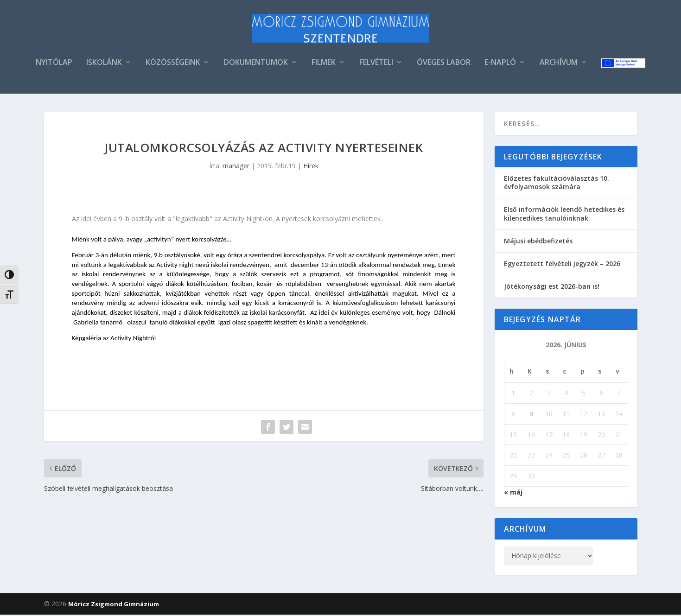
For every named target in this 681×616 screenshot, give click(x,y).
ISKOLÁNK (104, 64)
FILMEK (324, 64)
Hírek (311, 167)
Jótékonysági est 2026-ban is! (552, 288)
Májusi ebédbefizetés (538, 242)
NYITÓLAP (54, 64)
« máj (513, 493)
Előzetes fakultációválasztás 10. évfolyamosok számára (557, 184)
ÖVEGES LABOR (444, 64)
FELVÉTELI (376, 64)
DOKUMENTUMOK (256, 64)
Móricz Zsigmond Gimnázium (114, 605)
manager (236, 167)
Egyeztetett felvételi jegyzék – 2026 (562, 265)
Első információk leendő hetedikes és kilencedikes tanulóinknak (564, 215)
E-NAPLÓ (500, 64)
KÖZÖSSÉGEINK (173, 64)
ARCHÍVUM (559, 64)
